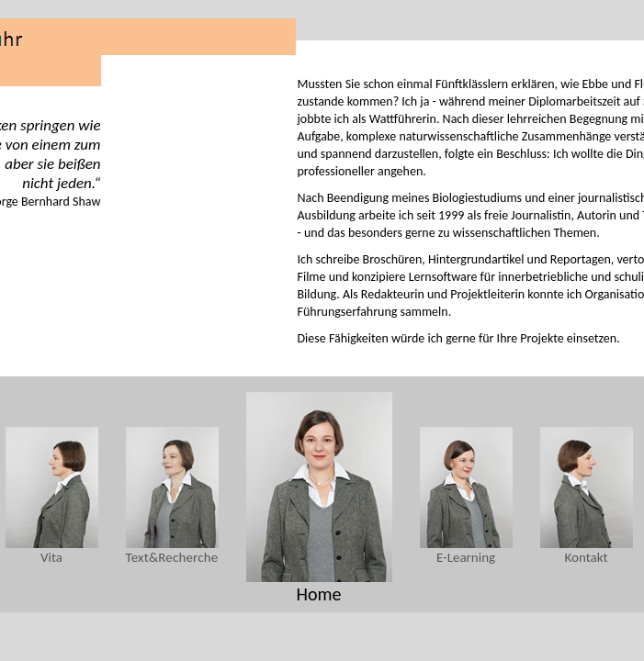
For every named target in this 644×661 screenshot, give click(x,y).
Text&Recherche (172, 557)
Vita (51, 557)
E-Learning (466, 557)
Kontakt (587, 557)
